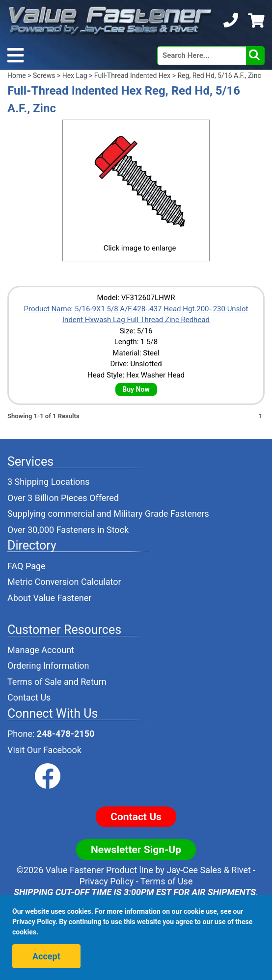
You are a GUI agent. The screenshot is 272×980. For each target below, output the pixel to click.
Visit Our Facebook (44, 750)
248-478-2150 (66, 734)
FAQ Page (27, 566)
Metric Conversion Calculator (64, 582)
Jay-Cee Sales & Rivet (209, 870)
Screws (44, 75)
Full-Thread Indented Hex (132, 75)
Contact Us (29, 697)
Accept (46, 956)
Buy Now (136, 389)
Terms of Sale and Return (57, 682)
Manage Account (41, 650)
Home (17, 75)
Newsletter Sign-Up (136, 850)
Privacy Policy (107, 881)
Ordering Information (48, 666)
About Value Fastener (49, 598)
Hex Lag (75, 75)
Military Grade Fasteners (161, 514)
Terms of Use (167, 881)
